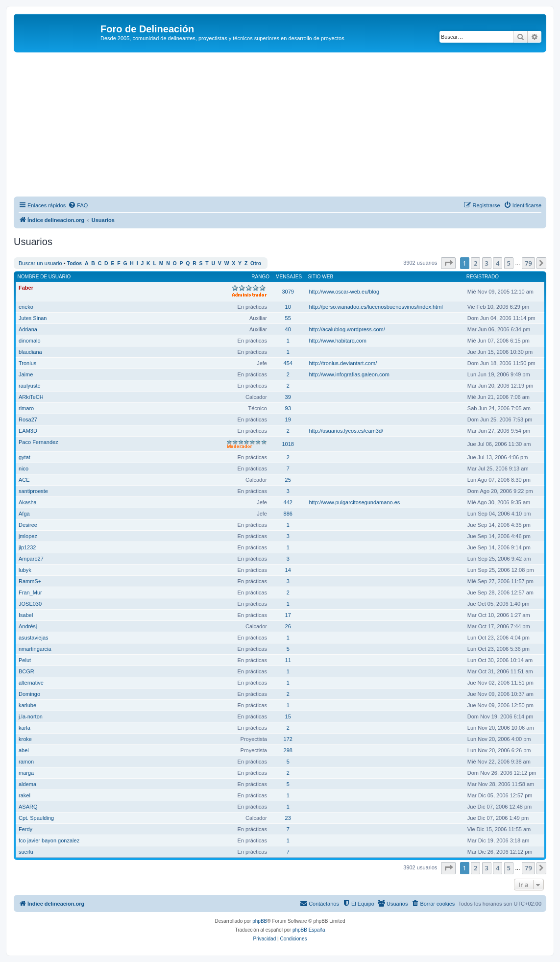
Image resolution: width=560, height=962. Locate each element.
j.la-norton (31, 716)
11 (288, 660)
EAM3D (28, 431)
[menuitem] (78, 205)
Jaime (26, 374)
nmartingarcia (35, 649)
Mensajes (289, 277)
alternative (31, 683)
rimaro (26, 408)
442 (288, 502)
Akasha (28, 502)
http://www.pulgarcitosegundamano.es (354, 502)
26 (288, 626)
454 (288, 363)
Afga (24, 514)
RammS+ (30, 581)
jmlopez (28, 536)
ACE (24, 480)
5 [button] (509, 263)
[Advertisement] (287, 126)
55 (288, 318)
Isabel (26, 615)
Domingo (29, 694)
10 (288, 307)
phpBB (260, 921)
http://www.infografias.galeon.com (349, 374)
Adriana (28, 329)
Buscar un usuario (40, 263)
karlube (27, 705)
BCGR (26, 671)
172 (288, 739)
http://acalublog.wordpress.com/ (347, 329)
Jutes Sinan (33, 318)
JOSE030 (30, 604)
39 (288, 397)
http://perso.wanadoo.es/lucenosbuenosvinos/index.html (376, 307)
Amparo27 (31, 559)
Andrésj (28, 626)
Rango (260, 277)
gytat (24, 457)
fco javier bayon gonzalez (49, 840)
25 (288, 480)
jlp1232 (27, 547)
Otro (256, 263)
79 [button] (528, 263)
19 (288, 419)
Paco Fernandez (38, 442)
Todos (75, 263)
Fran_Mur (30, 592)
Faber (26, 288)
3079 (288, 292)
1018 (288, 444)
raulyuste (30, 386)
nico (24, 469)
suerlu (26, 852)
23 (288, 818)
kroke (25, 739)
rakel (24, 795)
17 (288, 615)
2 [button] (475, 263)
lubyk (25, 570)
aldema (27, 784)
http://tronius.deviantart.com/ (343, 363)
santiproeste (33, 491)
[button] (448, 263)
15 (288, 716)
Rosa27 (28, 419)
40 (288, 329)
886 (288, 514)
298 (288, 750)
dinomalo (30, 341)
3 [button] (487, 263)
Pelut (25, 660)
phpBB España (309, 930)
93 (288, 408)
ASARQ (28, 807)
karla (24, 728)
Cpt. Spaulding (36, 818)
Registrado (483, 277)
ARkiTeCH (31, 397)
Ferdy (25, 829)
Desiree (28, 525)
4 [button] (498, 263)
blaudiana (30, 352)
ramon (26, 762)
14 (288, 570)
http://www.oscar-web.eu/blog (344, 292)
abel (24, 750)
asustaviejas (34, 638)
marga (26, 773)
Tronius (27, 363)
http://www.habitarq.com (337, 341)
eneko (26, 307)
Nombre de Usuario (44, 277)
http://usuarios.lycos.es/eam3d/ (346, 431)
